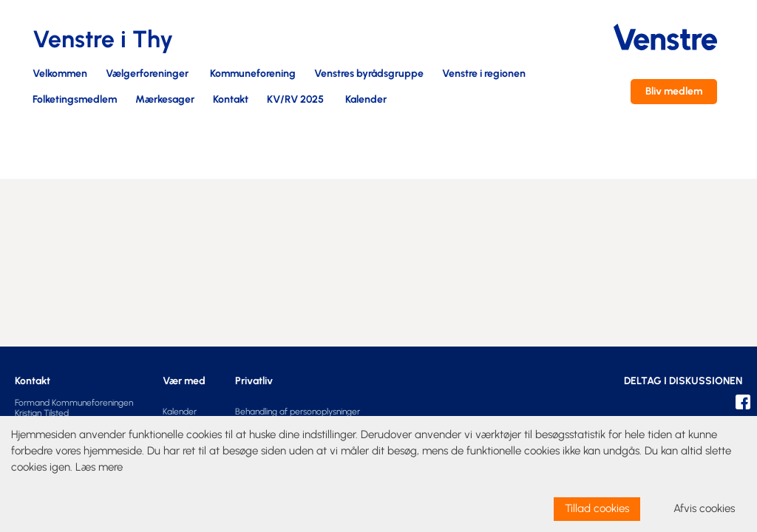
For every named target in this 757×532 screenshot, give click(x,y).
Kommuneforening (253, 74)
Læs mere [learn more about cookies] (99, 467)
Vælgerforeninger (147, 74)
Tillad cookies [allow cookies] (597, 508)
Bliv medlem (674, 91)
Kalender (366, 100)
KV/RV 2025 (295, 100)
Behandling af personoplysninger (298, 412)
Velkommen (60, 74)
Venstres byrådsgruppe (369, 74)
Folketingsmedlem (75, 100)
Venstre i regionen (484, 74)
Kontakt (231, 100)
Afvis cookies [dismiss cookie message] (704, 508)
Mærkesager (165, 100)
